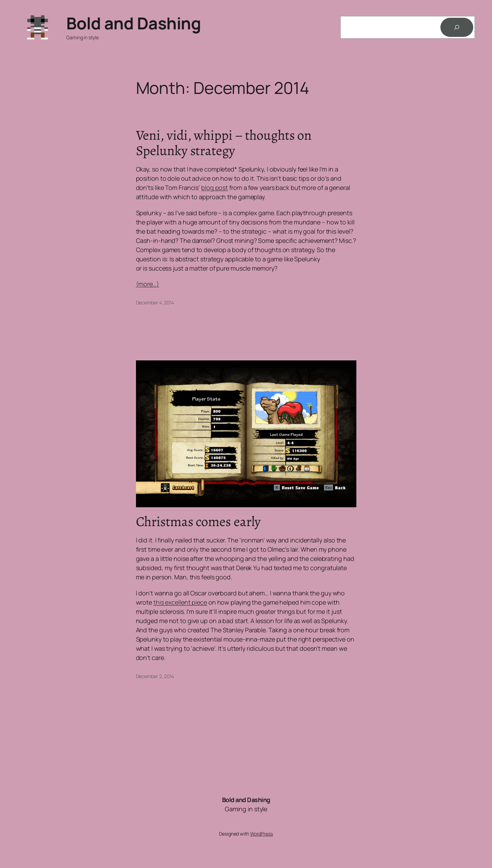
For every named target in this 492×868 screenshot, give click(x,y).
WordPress (262, 834)
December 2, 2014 (155, 676)
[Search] (457, 27)
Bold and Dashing (134, 23)
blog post (215, 188)
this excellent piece (180, 602)
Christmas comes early (199, 521)
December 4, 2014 (155, 302)
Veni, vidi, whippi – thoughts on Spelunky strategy (224, 143)
